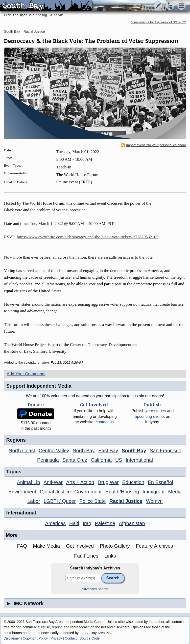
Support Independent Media (39, 386)
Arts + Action (80, 482)
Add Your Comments (26, 374)
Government (88, 492)
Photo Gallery (115, 546)
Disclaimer (12, 638)
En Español (161, 482)
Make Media (46, 546)
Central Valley (54, 451)
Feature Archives (154, 546)
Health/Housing (122, 492)
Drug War (108, 482)
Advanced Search (95, 589)
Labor (34, 501)
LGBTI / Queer (60, 501)
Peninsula (48, 460)
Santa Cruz (75, 460)
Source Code (90, 638)
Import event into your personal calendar (153, 145)
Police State (93, 501)
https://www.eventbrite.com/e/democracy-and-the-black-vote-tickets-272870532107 (88, 237)
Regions (16, 440)
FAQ (22, 546)
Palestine (105, 523)
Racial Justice (34, 31)
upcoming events (150, 416)
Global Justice (55, 492)
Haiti (74, 523)
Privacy (56, 638)
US (119, 460)
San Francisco (166, 451)
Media (175, 492)
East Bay (108, 451)
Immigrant (154, 492)
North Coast (22, 451)
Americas (55, 523)
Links (110, 556)
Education (133, 482)
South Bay (12, 31)
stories (156, 411)
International (139, 460)
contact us (105, 422)
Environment (22, 492)
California (101, 460)
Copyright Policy (35, 638)
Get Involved (80, 546)
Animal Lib (28, 482)
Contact (71, 638)
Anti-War (53, 482)
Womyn (154, 501)
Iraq (87, 523)
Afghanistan (132, 523)
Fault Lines (86, 556)
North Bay (84, 451)
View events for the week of (159, 22)
